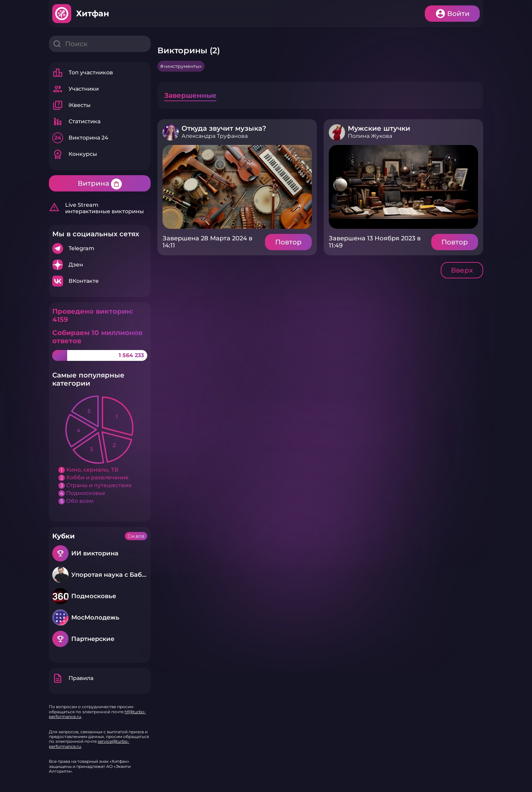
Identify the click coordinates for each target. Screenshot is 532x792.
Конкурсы (75, 154)
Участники (75, 89)
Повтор (288, 242)
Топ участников (83, 73)
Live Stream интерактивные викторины (96, 208)
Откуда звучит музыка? (224, 128)
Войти (458, 14)
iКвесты (71, 105)
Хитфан (93, 13)
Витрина (100, 184)
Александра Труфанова (215, 136)
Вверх (462, 270)
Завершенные (190, 95)
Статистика (76, 122)
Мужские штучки (379, 128)
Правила (73, 678)
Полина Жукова (370, 136)
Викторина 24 (80, 138)
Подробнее (100, 248)
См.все (136, 536)
